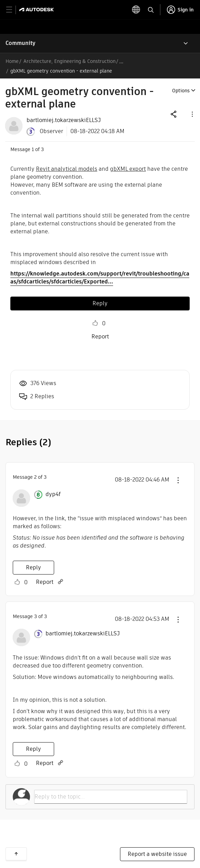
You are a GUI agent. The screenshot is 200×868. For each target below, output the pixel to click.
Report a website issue (157, 854)
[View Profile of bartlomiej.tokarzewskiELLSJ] (64, 120)
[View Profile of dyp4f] (53, 494)
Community (21, 43)
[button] (192, 114)
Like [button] (95, 323)
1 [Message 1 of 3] (33, 149)
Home (12, 61)
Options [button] (181, 91)
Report (100, 337)
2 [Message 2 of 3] (35, 477)
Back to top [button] (16, 854)
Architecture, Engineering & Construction (69, 61)
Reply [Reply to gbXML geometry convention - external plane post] (100, 303)
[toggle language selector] (150, 10)
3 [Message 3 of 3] (36, 616)
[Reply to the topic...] (111, 797)
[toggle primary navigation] (13, 10)
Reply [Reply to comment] (33, 567)
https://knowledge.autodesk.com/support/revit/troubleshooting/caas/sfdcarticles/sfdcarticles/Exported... (100, 278)
